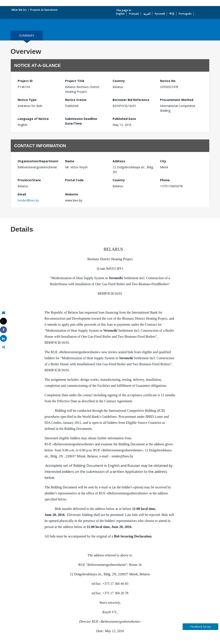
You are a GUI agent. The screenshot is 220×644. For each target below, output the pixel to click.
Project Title (75, 81)
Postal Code (74, 180)
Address (119, 161)
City (163, 161)
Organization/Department (38, 161)
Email (22, 194)
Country (119, 81)
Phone (165, 180)
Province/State (29, 180)
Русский (160, 14)
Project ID (25, 81)
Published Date (124, 119)
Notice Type (27, 100)
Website (72, 194)
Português (185, 14)
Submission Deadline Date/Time (81, 121)
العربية (147, 14)
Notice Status (76, 100)
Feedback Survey (201, 627)
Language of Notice (33, 119)
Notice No (168, 81)
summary (27, 35)
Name (70, 161)
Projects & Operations (44, 10)
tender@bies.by (28, 200)
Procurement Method (177, 100)
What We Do (19, 10)
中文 (172, 14)
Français (134, 14)
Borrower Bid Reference (131, 100)
